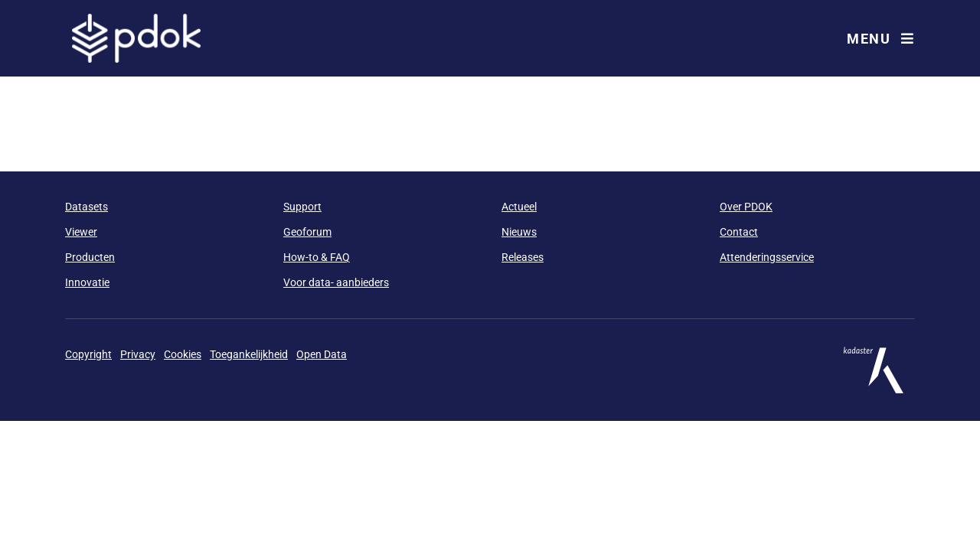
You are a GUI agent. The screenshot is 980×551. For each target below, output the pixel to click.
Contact (739, 232)
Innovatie (87, 282)
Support (302, 207)
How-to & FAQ (317, 257)
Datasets (87, 207)
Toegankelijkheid (249, 354)
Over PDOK (746, 207)
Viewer (81, 232)
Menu (880, 39)
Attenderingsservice (767, 257)
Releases (523, 257)
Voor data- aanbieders (336, 282)
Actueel (519, 207)
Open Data (322, 354)
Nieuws (519, 232)
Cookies (183, 354)
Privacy (138, 354)
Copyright (88, 354)
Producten (90, 257)
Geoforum (307, 232)
